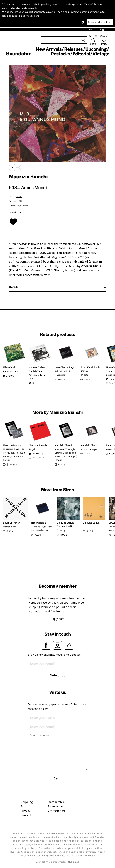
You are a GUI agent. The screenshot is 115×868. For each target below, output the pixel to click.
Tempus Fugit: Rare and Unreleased (42, 528)
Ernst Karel (87, 367)
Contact (26, 815)
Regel (32, 449)
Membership (56, 802)
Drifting (61, 530)
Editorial (81, 54)
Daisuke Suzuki (66, 523)
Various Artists (37, 367)
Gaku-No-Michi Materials (63, 373)
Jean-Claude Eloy (64, 367)
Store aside (55, 806)
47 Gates (85, 375)
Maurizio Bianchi (28, 176)
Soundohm (19, 53)
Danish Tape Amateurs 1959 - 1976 (38, 375)
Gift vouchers (56, 811)
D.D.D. (86, 527)
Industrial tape (89, 449)
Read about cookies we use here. (21, 16)
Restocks (60, 54)
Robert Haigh (39, 523)
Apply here (58, 619)
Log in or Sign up (99, 29)
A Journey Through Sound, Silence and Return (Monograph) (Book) (66, 455)
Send (58, 778)
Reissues (73, 49)
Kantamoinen (10, 371)
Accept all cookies (100, 22)
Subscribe (58, 675)
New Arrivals (49, 49)
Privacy (25, 811)
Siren (19, 196)
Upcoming (96, 49)
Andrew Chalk (65, 526)
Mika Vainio (10, 367)
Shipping (27, 802)
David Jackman (12, 523)
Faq (23, 806)
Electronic (22, 206)
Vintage (101, 54)
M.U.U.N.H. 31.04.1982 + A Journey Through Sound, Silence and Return (14, 455)
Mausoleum (10, 527)
